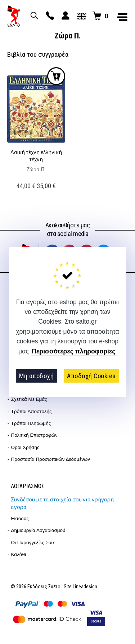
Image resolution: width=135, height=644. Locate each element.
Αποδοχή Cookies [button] (91, 376)
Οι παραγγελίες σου (33, 543)
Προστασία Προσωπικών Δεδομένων (51, 459)
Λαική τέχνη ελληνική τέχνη (36, 156)
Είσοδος (20, 518)
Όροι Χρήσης (25, 447)
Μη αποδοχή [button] (36, 376)
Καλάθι (19, 554)
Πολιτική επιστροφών (34, 435)
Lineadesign (85, 587)
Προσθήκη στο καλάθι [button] (56, 76)
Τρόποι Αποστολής (31, 411)
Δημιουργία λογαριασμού (38, 530)
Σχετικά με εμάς (29, 399)
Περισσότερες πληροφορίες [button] (73, 351)
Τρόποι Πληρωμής (31, 423)
